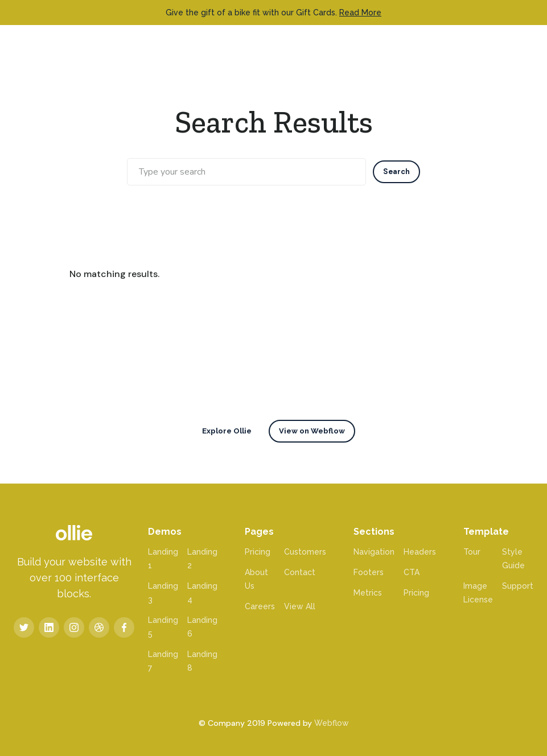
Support (518, 586)
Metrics (368, 593)
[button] (518, 45)
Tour (472, 552)
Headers (420, 552)
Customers (305, 552)
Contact (300, 572)
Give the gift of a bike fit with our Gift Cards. (273, 13)
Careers (260, 606)
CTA (412, 572)
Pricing (258, 552)
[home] (36, 45)
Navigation (374, 552)
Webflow (332, 723)
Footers (369, 572)
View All (300, 606)
